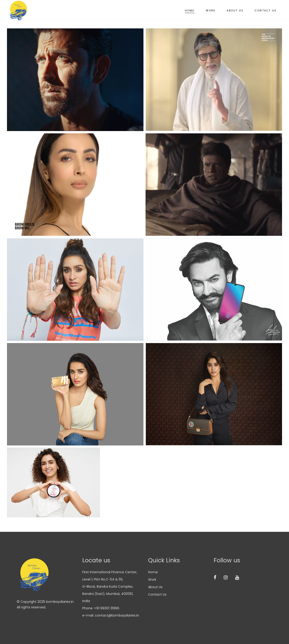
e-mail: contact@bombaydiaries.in (111, 615)
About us (155, 587)
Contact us (157, 594)
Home (153, 572)
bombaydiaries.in (60, 602)
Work (152, 580)
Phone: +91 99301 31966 (101, 608)
